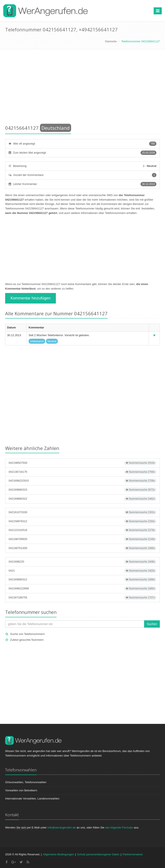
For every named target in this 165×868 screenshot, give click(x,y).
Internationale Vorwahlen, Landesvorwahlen (32, 799)
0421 (82, 571)
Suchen (152, 624)
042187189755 (82, 598)
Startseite (111, 41)
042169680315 (82, 490)
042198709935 (82, 539)
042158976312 (82, 521)
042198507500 (82, 463)
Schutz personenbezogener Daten (98, 854)
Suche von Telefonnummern (27, 634)
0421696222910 (82, 481)
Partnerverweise (133, 854)
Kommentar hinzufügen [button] (31, 298)
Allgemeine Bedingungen (58, 854)
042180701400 (82, 548)
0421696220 (82, 562)
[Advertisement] (82, 88)
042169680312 (82, 580)
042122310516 (82, 530)
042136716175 (82, 472)
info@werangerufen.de (62, 828)
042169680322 (82, 499)
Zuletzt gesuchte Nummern (27, 640)
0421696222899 (82, 589)
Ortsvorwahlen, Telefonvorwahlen (26, 782)
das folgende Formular (119, 828)
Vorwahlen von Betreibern (21, 790)
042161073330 (82, 512)
